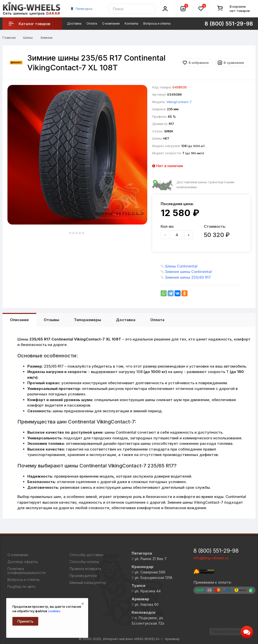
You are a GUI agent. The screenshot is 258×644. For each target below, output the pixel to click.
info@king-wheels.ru (211, 558)
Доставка (74, 23)
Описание (19, 320)
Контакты (131, 23)
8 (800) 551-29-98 (216, 551)
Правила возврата (85, 569)
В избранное (199, 63)
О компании (111, 23)
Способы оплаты (84, 562)
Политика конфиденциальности (26, 571)
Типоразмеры (88, 320)
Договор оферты (23, 562)
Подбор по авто (21, 587)
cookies (54, 611)
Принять (25, 621)
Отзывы (51, 320)
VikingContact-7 (179, 102)
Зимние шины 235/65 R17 (188, 277)
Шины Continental (181, 266)
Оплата (92, 23)
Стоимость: (215, 226)
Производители (83, 576)
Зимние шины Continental (188, 272)
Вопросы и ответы (157, 23)
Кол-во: (167, 226)
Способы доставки (86, 555)
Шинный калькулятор (88, 583)
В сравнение (234, 63)
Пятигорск (84, 9)
